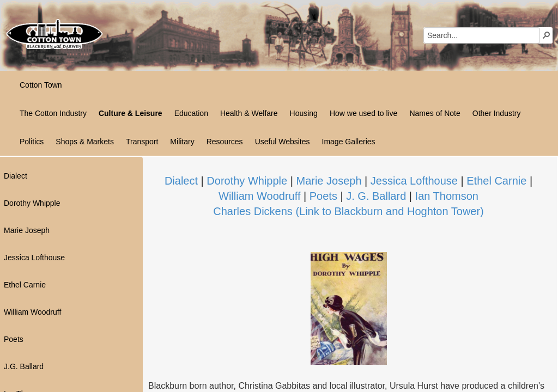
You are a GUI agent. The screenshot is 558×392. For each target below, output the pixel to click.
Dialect (181, 181)
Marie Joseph (329, 181)
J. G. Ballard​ (376, 196)
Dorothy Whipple (247, 181)
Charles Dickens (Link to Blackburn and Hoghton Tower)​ (348, 211)
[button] (547, 35)
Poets (323, 196)
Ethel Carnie (496, 181)
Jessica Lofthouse (414, 181)
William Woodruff (259, 196)
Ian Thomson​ (447, 196)
